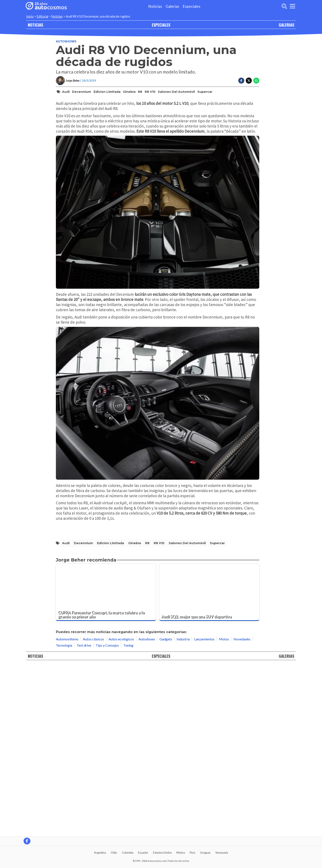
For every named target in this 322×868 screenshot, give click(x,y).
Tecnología (64, 815)
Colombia (128, 853)
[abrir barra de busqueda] (284, 6)
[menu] (292, 6)
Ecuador (143, 853)
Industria (183, 809)
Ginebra (129, 109)
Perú (192, 853)
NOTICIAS (35, 25)
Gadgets (166, 809)
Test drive (84, 815)
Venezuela (222, 853)
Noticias (155, 6)
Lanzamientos (204, 809)
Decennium (81, 109)
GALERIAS (286, 25)
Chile (114, 853)
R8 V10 (150, 109)
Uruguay (205, 853)
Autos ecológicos (121, 809)
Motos (224, 809)
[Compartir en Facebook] (241, 98)
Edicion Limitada (107, 109)
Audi (66, 109)
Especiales (192, 6)
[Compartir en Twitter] (249, 98)
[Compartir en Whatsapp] (256, 98)
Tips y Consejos (107, 815)
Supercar (205, 109)
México (181, 853)
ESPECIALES (161, 25)
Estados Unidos (162, 853)
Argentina (100, 853)
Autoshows (66, 59)
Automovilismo (67, 809)
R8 (140, 109)
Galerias (172, 6)
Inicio (30, 16)
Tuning (128, 815)
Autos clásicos (93, 809)
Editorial (42, 16)
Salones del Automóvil (176, 109)
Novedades (242, 809)
